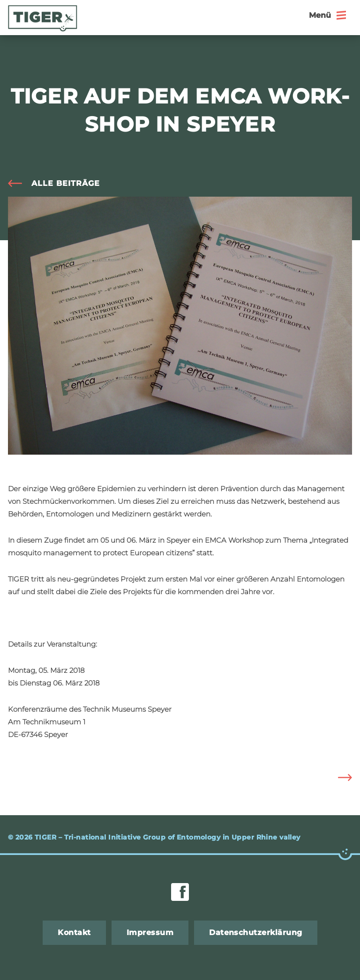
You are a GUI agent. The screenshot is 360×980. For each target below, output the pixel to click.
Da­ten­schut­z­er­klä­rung (256, 932)
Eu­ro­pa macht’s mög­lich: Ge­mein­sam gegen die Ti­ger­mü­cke (338, 778)
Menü (320, 15)
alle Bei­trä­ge (66, 183)
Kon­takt (74, 932)
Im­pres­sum (150, 932)
